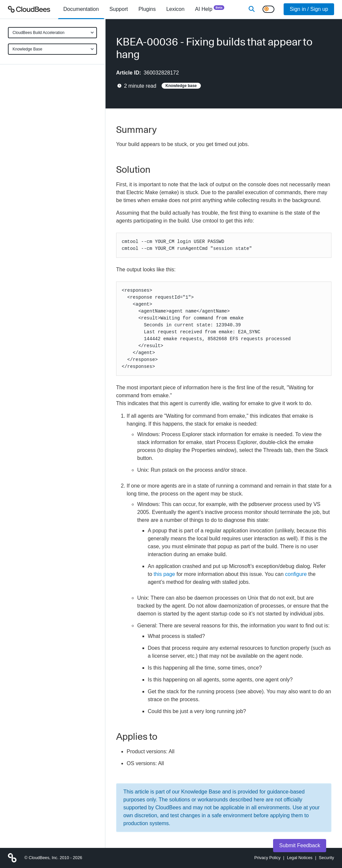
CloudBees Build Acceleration (38, 33)
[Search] (252, 9)
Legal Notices (300, 858)
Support (119, 9)
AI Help (210, 9)
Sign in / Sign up (309, 9)
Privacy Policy (267, 858)
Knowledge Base (27, 49)
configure (296, 574)
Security (326, 858)
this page (164, 574)
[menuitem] (81, 9)
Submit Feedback (300, 845)
